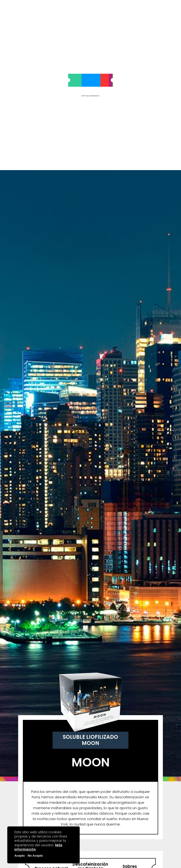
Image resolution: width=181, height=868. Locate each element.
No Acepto (35, 856)
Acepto (20, 856)
